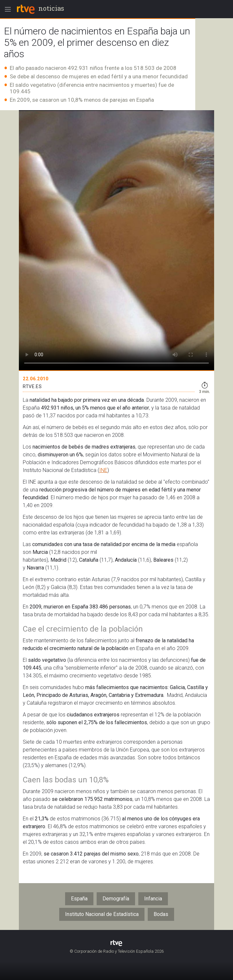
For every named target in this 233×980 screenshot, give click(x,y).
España (79, 899)
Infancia (153, 899)
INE (103, 470)
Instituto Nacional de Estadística (102, 914)
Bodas (161, 914)
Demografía (116, 899)
